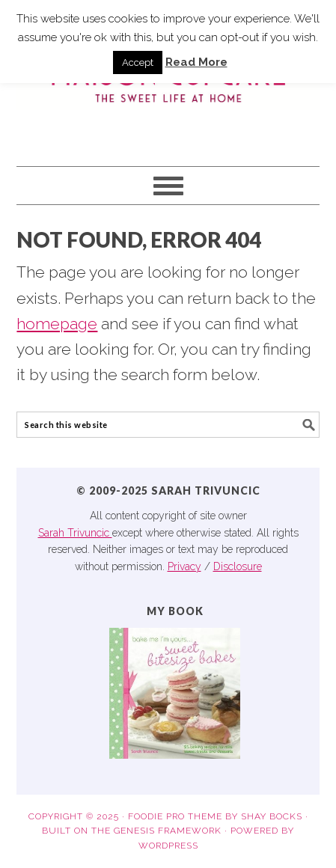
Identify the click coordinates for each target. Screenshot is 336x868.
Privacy (184, 566)
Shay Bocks (272, 816)
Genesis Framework (168, 831)
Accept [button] (138, 62)
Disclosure (238, 566)
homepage (57, 324)
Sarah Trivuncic (75, 533)
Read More (196, 62)
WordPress (168, 846)
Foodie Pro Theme (175, 816)
